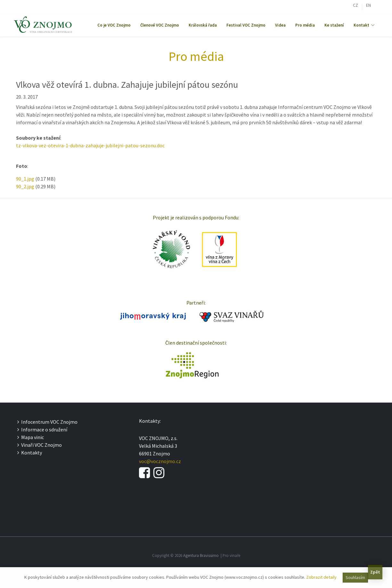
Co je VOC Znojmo (114, 25)
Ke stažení (334, 25)
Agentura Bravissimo (201, 555)
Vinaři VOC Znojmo (40, 445)
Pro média (305, 25)
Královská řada (203, 25)
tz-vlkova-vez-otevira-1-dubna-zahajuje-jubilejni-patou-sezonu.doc (90, 145)
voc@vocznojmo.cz (160, 461)
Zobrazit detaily (321, 577)
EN (368, 6)
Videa (280, 25)
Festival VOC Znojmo (246, 25)
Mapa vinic (31, 437)
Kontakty (30, 453)
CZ (355, 6)
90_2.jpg (25, 186)
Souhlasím (355, 577)
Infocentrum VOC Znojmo (47, 422)
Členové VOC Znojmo (160, 25)
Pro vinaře (231, 555)
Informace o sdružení (42, 429)
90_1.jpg (25, 179)
